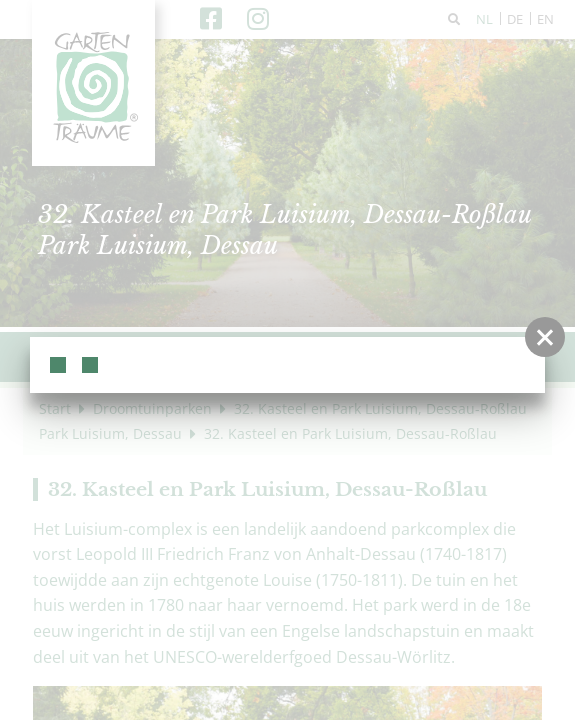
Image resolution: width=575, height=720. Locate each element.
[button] (545, 337)
